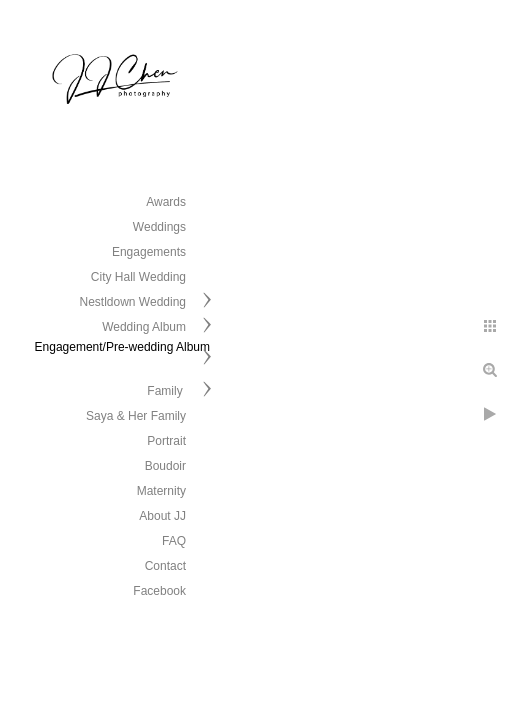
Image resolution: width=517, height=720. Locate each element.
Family (166, 391)
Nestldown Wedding (132, 302)
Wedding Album (144, 327)
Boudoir (165, 466)
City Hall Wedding (138, 277)
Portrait (166, 441)
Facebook (159, 591)
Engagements (149, 252)
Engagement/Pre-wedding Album (122, 347)
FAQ (174, 541)
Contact (165, 566)
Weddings (159, 227)
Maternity (161, 491)
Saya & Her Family (136, 416)
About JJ (162, 516)
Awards (166, 202)
